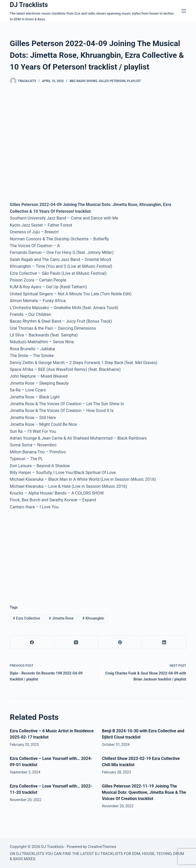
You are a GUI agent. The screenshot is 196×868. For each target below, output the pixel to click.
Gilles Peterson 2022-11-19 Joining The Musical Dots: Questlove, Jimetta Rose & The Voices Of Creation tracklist (144, 792)
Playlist (134, 81)
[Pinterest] (120, 642)
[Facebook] (32, 642)
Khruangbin (93, 618)
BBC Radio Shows (83, 81)
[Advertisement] (54, 553)
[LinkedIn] (164, 642)
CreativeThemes (102, 847)
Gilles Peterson (112, 81)
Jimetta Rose (61, 618)
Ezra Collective (26, 618)
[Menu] (184, 11)
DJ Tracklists (29, 5)
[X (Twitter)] (76, 642)
